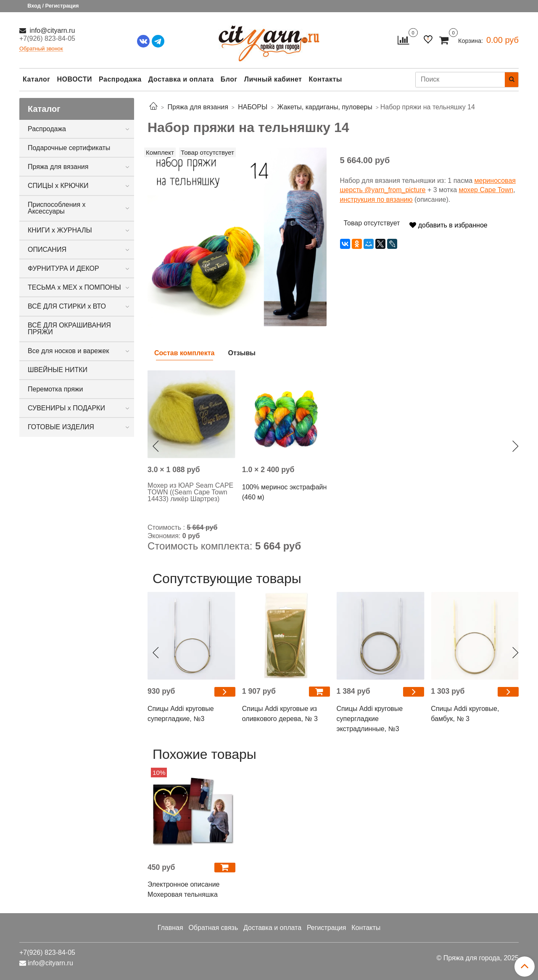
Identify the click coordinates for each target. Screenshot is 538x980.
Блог (229, 79)
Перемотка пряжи (55, 389)
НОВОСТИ (74, 79)
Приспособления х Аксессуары (57, 208)
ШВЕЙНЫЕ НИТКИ (58, 370)
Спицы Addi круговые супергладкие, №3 (181, 714)
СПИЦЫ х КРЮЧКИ (58, 186)
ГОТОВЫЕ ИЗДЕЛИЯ (61, 427)
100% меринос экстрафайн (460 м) (285, 492)
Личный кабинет (273, 79)
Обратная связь (213, 928)
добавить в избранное (448, 225)
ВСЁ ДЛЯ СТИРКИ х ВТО (67, 306)
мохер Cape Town (486, 190)
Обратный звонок (41, 49)
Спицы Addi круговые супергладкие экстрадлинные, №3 (370, 719)
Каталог (36, 79)
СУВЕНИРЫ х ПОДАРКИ (66, 408)
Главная (170, 928)
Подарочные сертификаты (69, 148)
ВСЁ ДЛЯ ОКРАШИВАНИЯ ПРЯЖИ (69, 329)
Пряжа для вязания (58, 167)
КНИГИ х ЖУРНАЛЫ (60, 230)
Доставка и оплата (181, 79)
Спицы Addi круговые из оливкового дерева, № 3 (280, 714)
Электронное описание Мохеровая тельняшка (184, 889)
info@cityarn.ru (51, 30)
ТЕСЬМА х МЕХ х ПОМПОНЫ (74, 287)
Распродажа (120, 79)
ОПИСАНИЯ (47, 250)
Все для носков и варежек (68, 351)
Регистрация (327, 928)
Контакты (325, 79)
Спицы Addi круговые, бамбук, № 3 (465, 714)
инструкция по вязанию (376, 199)
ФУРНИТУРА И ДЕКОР (63, 268)
